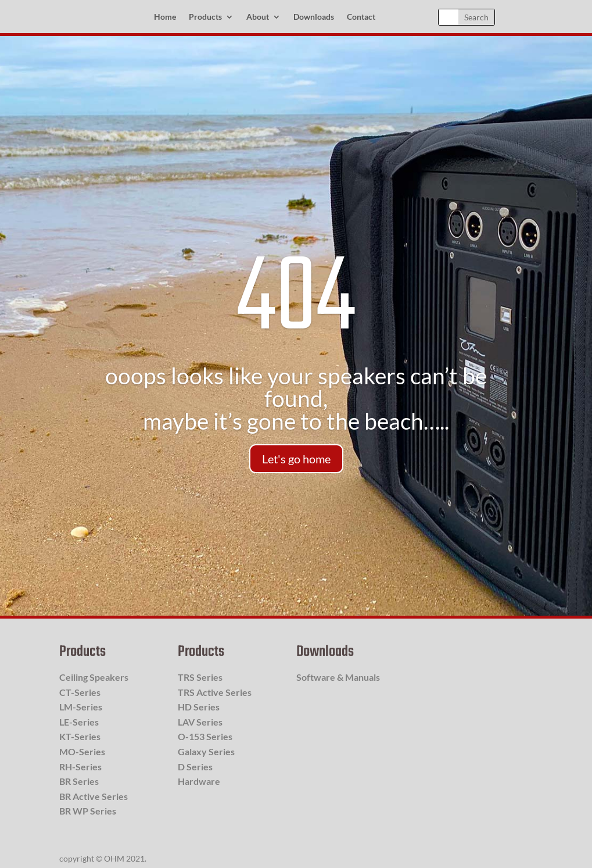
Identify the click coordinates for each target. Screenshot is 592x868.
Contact (361, 17)
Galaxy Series (206, 751)
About (258, 17)
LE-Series (79, 722)
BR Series (79, 781)
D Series (195, 767)
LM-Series (81, 707)
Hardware (199, 781)
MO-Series (82, 751)
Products (205, 17)
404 (296, 300)
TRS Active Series (215, 692)
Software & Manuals (338, 677)
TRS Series (200, 677)
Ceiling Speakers (94, 677)
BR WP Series (88, 811)
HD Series (199, 707)
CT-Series (80, 692)
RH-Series (80, 767)
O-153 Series (205, 736)
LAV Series (200, 722)
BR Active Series (94, 796)
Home (165, 17)
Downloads (314, 17)
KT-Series (80, 736)
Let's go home (296, 459)
